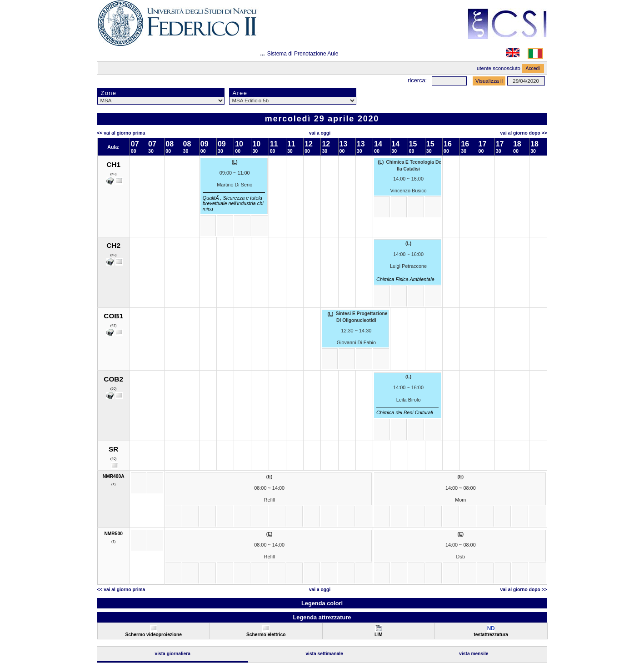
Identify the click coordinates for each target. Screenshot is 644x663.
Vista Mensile (474, 654)
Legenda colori (322, 603)
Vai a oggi (320, 133)
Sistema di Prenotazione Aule (303, 54)
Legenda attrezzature (322, 617)
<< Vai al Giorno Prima (121, 133)
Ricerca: (417, 80)
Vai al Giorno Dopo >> (524, 133)
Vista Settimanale (324, 654)
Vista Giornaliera (172, 654)
